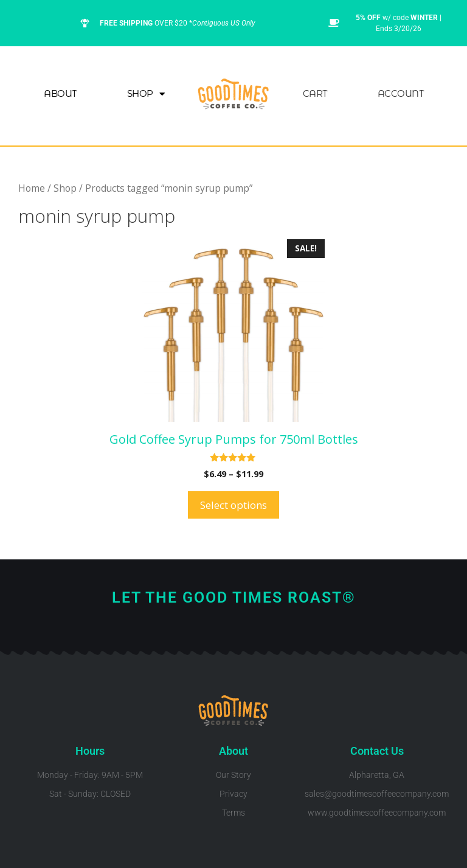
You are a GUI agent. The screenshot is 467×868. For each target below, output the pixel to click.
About (61, 93)
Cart (315, 93)
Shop (146, 94)
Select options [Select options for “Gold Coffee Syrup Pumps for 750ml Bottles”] (233, 505)
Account (401, 93)
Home (32, 188)
